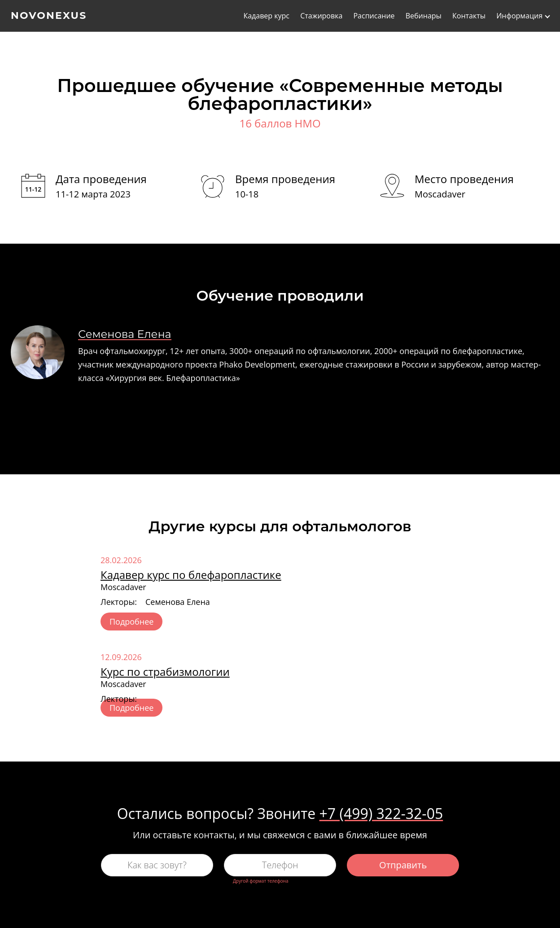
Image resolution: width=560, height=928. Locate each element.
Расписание (374, 16)
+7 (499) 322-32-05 (381, 813)
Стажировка (321, 16)
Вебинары (424, 16)
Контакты (469, 16)
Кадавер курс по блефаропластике (191, 575)
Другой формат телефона (260, 881)
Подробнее (131, 622)
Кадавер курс (266, 16)
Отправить (403, 865)
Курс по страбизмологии (165, 672)
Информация (519, 16)
